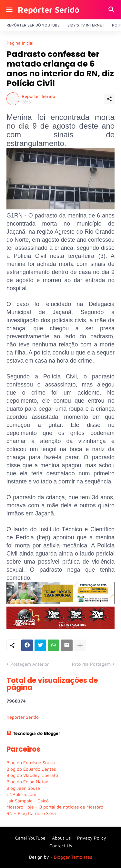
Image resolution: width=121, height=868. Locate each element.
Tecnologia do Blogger (33, 733)
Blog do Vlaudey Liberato (32, 775)
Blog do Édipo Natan (27, 782)
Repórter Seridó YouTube (33, 25)
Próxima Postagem (91, 664)
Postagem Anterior (30, 664)
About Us (61, 838)
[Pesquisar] (112, 10)
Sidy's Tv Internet (86, 25)
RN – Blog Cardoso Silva (31, 813)
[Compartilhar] (109, 99)
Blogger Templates (73, 857)
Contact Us (61, 846)
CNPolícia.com (21, 794)
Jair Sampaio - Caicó (28, 801)
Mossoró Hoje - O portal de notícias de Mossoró (55, 807)
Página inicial (20, 43)
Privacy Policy (92, 838)
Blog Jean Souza (23, 788)
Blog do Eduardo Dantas (31, 769)
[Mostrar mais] (80, 645)
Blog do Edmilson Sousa (31, 762)
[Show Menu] (9, 10)
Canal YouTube (30, 838)
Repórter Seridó (49, 10)
